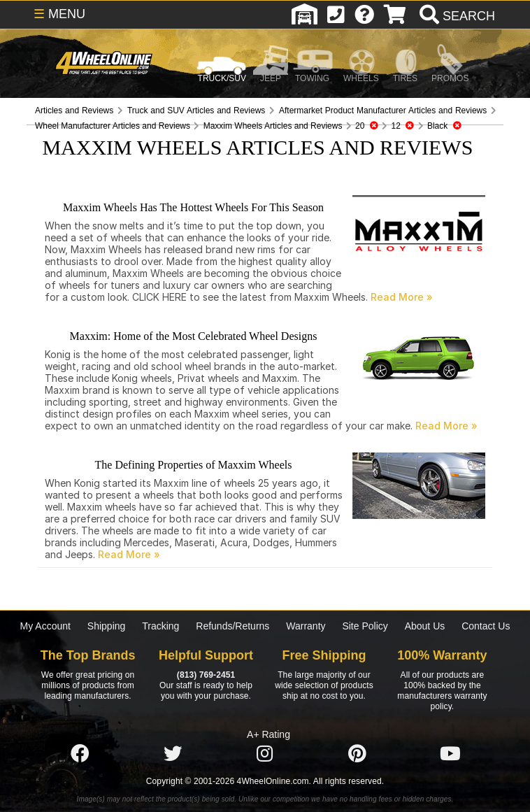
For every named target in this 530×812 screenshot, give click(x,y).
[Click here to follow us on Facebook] (80, 754)
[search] (456, 16)
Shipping (107, 626)
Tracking (160, 626)
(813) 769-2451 (206, 675)
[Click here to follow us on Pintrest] (357, 754)
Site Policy (365, 626)
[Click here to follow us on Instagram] (265, 754)
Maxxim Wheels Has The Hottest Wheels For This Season (193, 207)
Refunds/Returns (232, 626)
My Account (45, 626)
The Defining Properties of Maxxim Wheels (194, 465)
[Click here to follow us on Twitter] (173, 754)
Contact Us (486, 626)
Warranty (306, 626)
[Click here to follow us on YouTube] (450, 754)
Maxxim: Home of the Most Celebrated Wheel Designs (194, 336)
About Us (425, 626)
